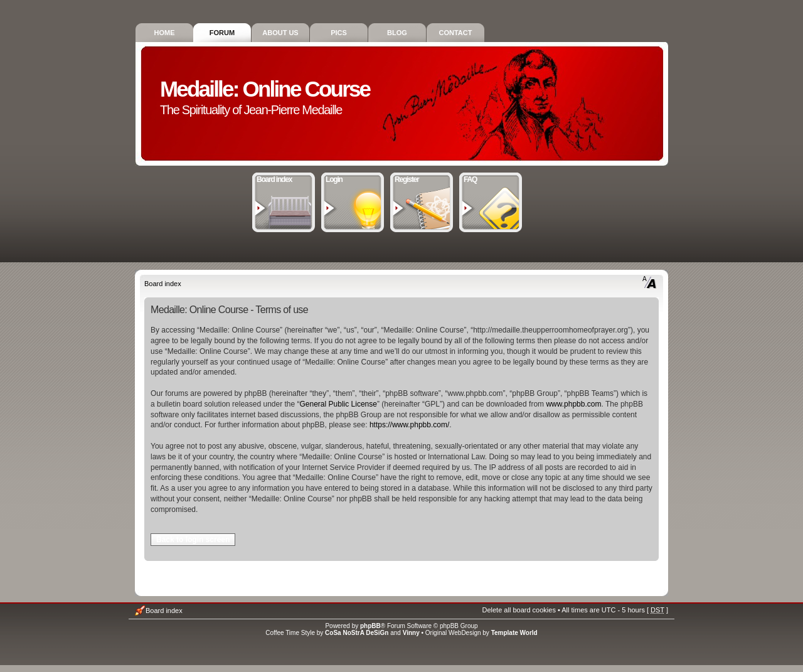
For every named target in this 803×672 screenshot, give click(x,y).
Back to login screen (193, 540)
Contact (456, 33)
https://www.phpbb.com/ (409, 425)
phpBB (370, 626)
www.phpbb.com (573, 404)
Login (353, 178)
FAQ (491, 178)
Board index (284, 178)
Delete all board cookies (518, 610)
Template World (514, 633)
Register (422, 178)
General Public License (338, 404)
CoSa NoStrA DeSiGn (357, 633)
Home (165, 33)
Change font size (650, 282)
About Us (280, 33)
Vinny (411, 633)
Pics (339, 33)
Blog (397, 33)
